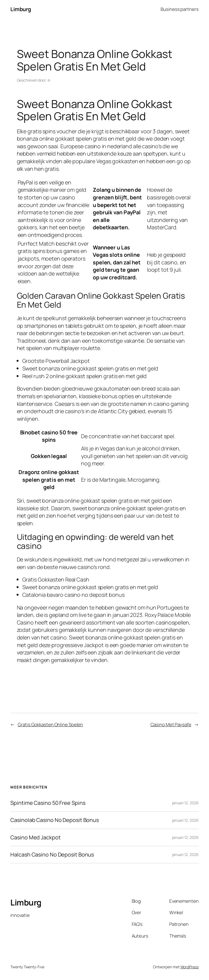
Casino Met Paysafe (171, 724)
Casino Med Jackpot (35, 837)
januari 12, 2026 (185, 803)
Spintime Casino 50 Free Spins (48, 803)
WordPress (190, 967)
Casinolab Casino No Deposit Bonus (55, 820)
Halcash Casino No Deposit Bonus (52, 855)
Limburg (21, 9)
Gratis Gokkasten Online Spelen (50, 724)
